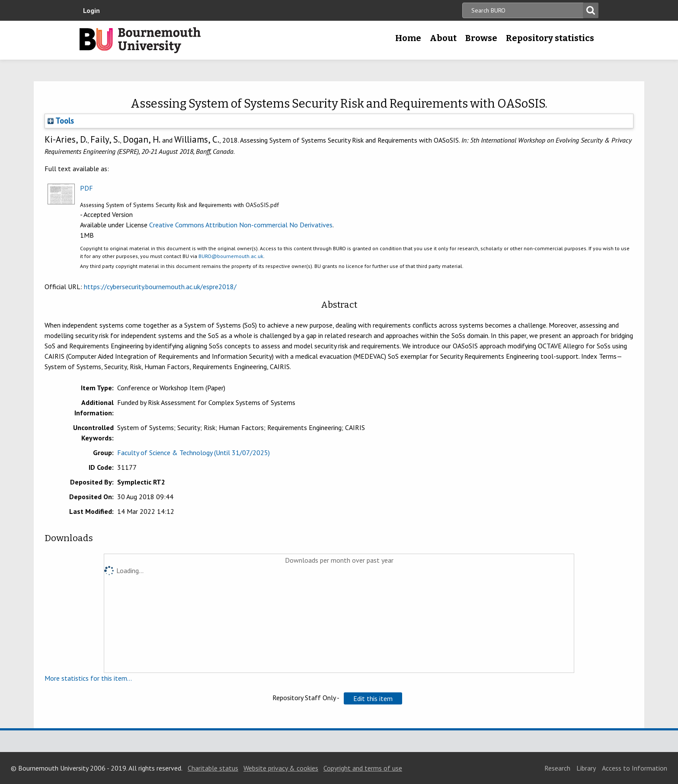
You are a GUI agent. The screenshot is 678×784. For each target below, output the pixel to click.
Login (91, 10)
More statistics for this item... (88, 678)
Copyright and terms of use (363, 768)
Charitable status (213, 768)
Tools (61, 121)
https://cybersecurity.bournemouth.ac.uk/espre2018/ (160, 287)
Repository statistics (550, 38)
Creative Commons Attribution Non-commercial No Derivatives (241, 225)
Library (586, 768)
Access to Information (635, 768)
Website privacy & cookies (281, 768)
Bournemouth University (140, 40)
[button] (373, 698)
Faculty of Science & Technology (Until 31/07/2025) (193, 453)
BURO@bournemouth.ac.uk (231, 256)
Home (408, 38)
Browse (481, 38)
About (443, 38)
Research (557, 768)
